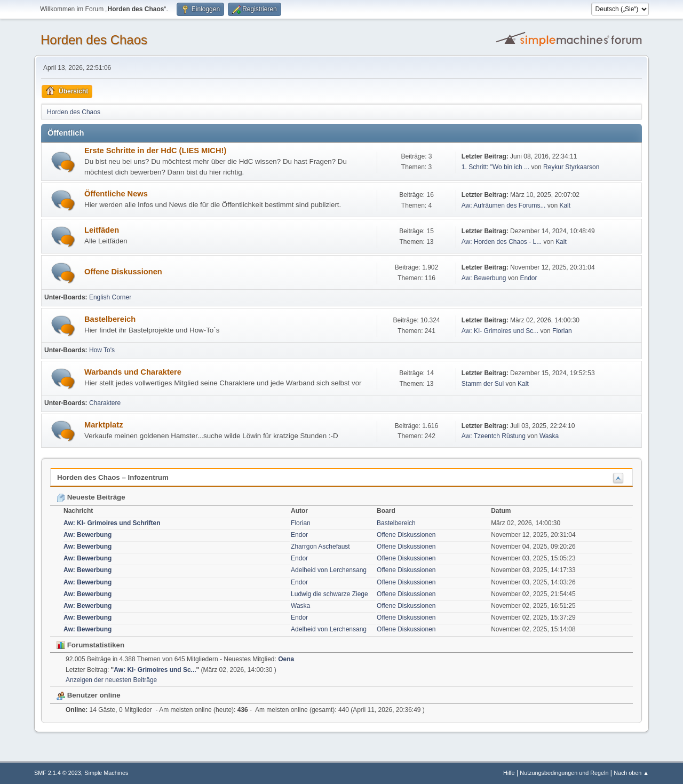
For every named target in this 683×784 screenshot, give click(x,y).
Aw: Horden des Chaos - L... (502, 242)
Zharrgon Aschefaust (320, 547)
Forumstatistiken (90, 645)
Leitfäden (102, 230)
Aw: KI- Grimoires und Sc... (500, 331)
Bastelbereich (110, 319)
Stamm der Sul (483, 384)
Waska (549, 436)
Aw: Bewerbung (484, 278)
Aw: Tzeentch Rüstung (494, 436)
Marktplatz (104, 425)
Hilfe (509, 773)
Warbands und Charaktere (133, 372)
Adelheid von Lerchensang (329, 570)
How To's (102, 350)
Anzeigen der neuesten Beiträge (111, 680)
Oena (286, 659)
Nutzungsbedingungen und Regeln (564, 773)
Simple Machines (106, 773)
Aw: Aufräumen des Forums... (504, 205)
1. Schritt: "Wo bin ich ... (495, 167)
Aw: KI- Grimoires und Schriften (112, 523)
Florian (562, 331)
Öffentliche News (116, 194)
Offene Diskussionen (123, 272)
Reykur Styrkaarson (571, 167)
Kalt (565, 205)
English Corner (110, 297)
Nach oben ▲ (631, 773)
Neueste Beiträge (91, 497)
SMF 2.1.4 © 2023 (58, 773)
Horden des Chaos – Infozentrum (113, 477)
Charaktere (105, 403)
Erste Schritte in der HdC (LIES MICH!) (155, 151)
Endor (529, 278)
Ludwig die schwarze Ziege (329, 594)
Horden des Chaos (94, 40)
